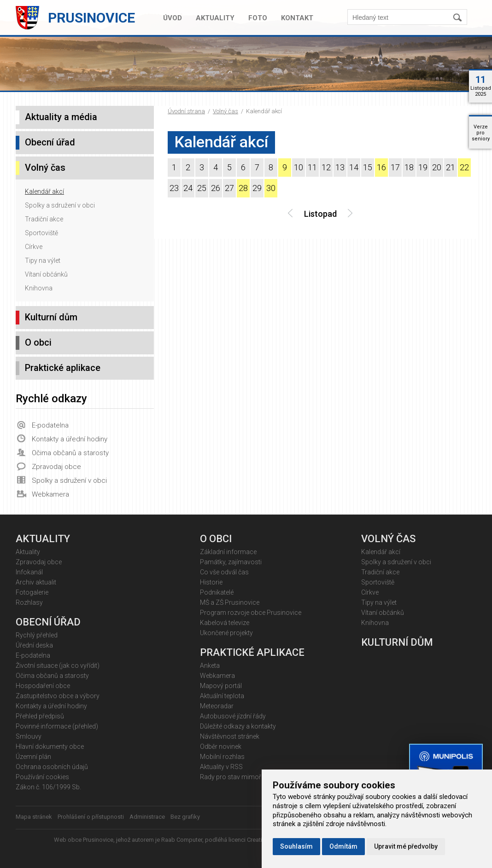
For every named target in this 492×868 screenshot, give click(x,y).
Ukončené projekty (226, 633)
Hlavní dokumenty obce (50, 746)
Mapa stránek (34, 817)
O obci (38, 342)
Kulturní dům (51, 317)
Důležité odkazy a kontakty (238, 726)
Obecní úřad (50, 142)
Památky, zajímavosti (231, 562)
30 (271, 188)
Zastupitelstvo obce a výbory (58, 696)
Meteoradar (217, 706)
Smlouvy (29, 736)
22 (464, 167)
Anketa (210, 665)
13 (340, 167)
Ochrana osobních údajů (52, 767)
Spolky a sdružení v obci (60, 205)
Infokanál (29, 572)
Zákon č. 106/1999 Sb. (48, 787)
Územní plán (33, 757)
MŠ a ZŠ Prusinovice (230, 602)
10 (299, 167)
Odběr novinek (221, 746)
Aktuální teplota (222, 696)
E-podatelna (50, 425)
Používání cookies (42, 777)
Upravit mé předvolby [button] (406, 846)
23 (174, 188)
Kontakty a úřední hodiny (70, 439)
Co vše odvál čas (224, 572)
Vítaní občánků (46, 274)
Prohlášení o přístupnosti (91, 817)
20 (437, 167)
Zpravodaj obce (56, 467)
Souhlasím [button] (296, 846)
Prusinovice (91, 18)
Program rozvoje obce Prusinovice (251, 613)
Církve (34, 247)
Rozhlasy (29, 602)
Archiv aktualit (36, 582)
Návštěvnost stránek (230, 736)
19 (423, 167)
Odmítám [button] (343, 846)
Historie (211, 582)
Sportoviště (41, 233)
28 (243, 188)
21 (451, 167)
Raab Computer (182, 840)
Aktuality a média (61, 117)
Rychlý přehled (37, 635)
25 (202, 188)
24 (188, 188)
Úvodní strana (186, 111)
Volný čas (225, 111)
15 (368, 167)
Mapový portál (221, 686)
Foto (258, 18)
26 (216, 188)
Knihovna (39, 288)
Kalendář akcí (44, 191)
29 (257, 188)
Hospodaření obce (43, 686)
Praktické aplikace (63, 368)
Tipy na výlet (43, 260)
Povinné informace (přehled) (57, 726)
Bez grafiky (185, 817)
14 (354, 167)
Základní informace (228, 552)
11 (312, 167)
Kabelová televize (225, 623)
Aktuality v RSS (221, 767)
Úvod (173, 18)
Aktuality (215, 18)
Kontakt (297, 18)
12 (326, 167)
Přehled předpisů (40, 716)
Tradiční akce (44, 219)
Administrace (147, 817)
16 (381, 167)
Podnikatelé (217, 592)
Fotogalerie (32, 592)
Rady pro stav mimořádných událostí (254, 777)
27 (229, 188)
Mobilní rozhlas (222, 757)
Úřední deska (34, 645)
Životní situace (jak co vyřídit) (58, 665)
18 (409, 167)
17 (395, 167)
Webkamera (50, 494)
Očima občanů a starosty (70, 453)
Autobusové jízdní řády (233, 716)
